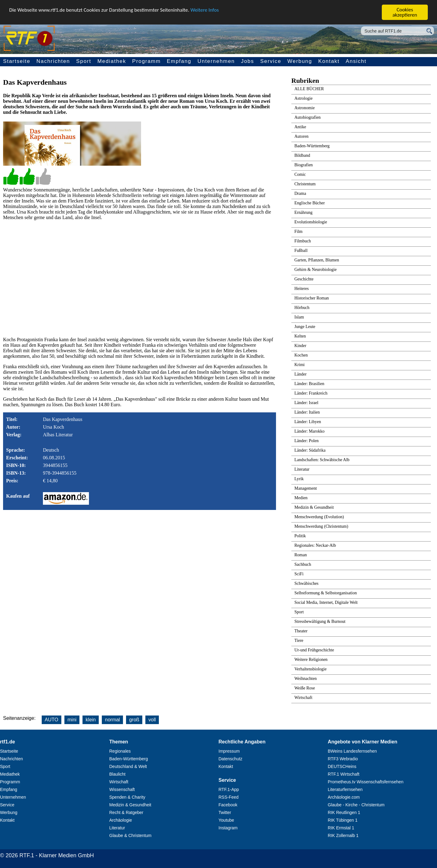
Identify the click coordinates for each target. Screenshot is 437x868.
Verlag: (14, 435)
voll (152, 720)
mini (72, 720)
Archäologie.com (344, 797)
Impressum (229, 751)
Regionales (120, 751)
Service (271, 61)
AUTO (52, 720)
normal (112, 720)
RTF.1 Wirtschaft (344, 774)
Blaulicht (117, 774)
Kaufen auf (18, 496)
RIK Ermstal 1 (341, 828)
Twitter (225, 812)
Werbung (300, 61)
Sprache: (15, 450)
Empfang (179, 61)
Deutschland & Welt (128, 766)
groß (134, 720)
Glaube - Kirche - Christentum (356, 805)
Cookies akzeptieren (405, 12)
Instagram (228, 828)
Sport (84, 61)
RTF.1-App (229, 789)
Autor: (13, 427)
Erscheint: (17, 458)
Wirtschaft (119, 782)
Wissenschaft (122, 789)
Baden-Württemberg (128, 759)
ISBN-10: (16, 465)
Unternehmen (216, 61)
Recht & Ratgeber (126, 812)
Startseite (17, 61)
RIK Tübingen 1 (343, 820)
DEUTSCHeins (342, 766)
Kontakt (329, 61)
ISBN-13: (16, 473)
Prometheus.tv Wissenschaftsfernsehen (366, 782)
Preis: (12, 481)
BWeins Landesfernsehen (352, 751)
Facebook (228, 805)
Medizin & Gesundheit (130, 805)
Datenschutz (231, 759)
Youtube (226, 820)
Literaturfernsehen (345, 789)
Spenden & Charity (127, 797)
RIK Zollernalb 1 (343, 835)
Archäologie (121, 820)
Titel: (12, 419)
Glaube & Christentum (130, 835)
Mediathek (112, 61)
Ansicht (356, 61)
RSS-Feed (229, 797)
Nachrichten (53, 61)
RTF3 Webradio (343, 759)
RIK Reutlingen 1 (344, 812)
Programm (146, 61)
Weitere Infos (205, 10)
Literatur (117, 828)
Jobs (248, 61)
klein (91, 720)
